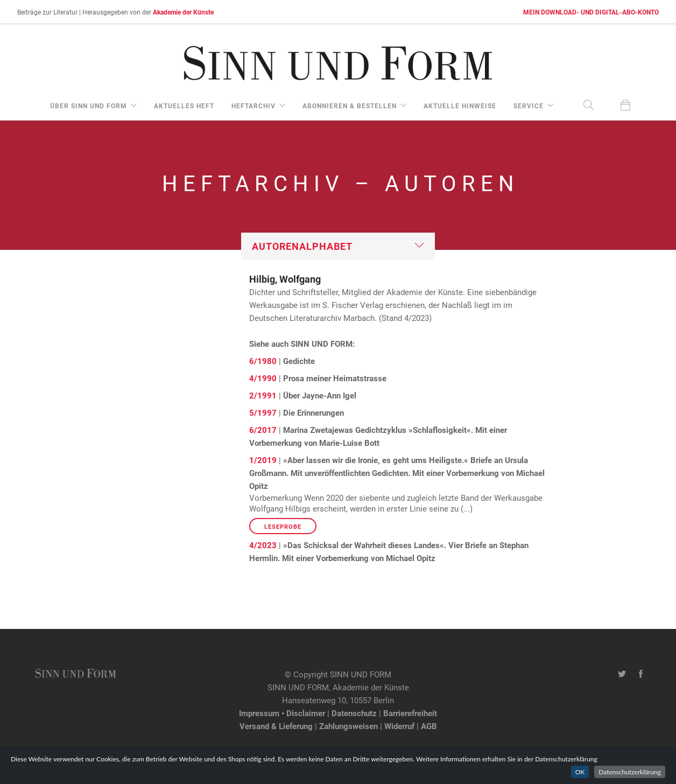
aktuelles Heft (184, 106)
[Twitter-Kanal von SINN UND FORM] (622, 674)
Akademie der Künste (183, 12)
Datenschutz (354, 713)
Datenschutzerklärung (630, 777)
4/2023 (263, 545)
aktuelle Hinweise (460, 106)
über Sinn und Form (89, 106)
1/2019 (263, 460)
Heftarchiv (253, 106)
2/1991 (263, 395)
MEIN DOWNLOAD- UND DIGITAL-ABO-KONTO (591, 12)
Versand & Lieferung (276, 726)
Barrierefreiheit (410, 713)
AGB (429, 726)
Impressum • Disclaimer (282, 713)
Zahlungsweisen (348, 726)
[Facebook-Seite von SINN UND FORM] (641, 674)
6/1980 (263, 361)
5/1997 (263, 412)
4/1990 (263, 378)
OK (580, 777)
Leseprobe (283, 526)
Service (529, 106)
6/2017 (263, 430)
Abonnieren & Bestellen (350, 106)
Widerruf (399, 726)
